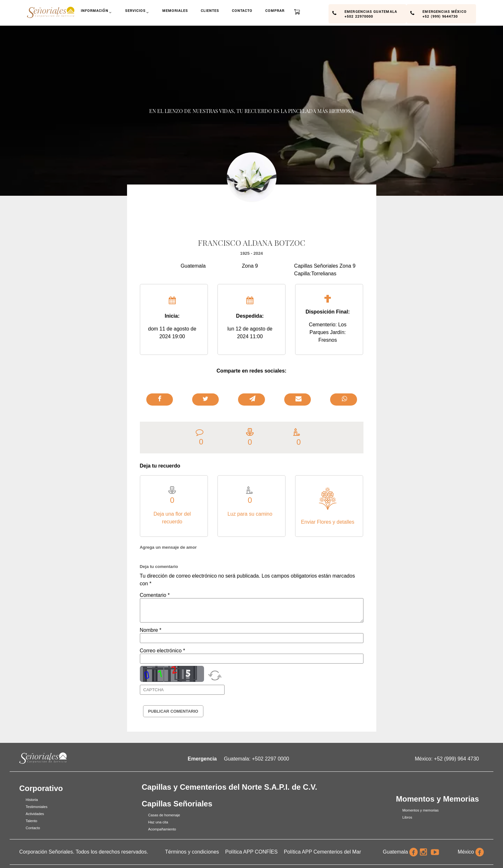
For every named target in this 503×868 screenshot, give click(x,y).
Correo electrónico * (162, 651)
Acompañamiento (162, 829)
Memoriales (175, 10)
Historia (32, 800)
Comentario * (155, 595)
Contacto (242, 10)
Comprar (275, 10)
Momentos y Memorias (437, 799)
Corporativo (41, 788)
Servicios (137, 13)
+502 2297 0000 (270, 759)
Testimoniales (37, 807)
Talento (31, 821)
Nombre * (151, 630)
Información (97, 13)
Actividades (35, 814)
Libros (407, 817)
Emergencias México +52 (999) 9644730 (444, 13)
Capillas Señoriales (177, 804)
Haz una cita (158, 822)
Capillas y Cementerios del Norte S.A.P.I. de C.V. (230, 787)
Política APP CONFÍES (251, 852)
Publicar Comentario (173, 711)
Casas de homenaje (164, 815)
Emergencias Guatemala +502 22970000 (371, 13)
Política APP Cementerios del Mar (323, 852)
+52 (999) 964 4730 (456, 759)
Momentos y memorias (420, 810)
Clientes (210, 10)
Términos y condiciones (192, 852)
